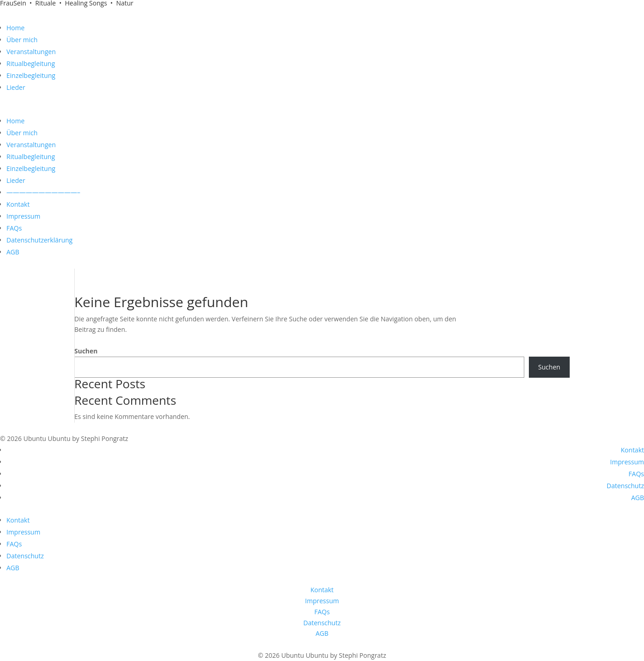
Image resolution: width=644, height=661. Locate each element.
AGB (13, 252)
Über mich (22, 40)
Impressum (23, 216)
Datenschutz (625, 486)
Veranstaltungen (31, 52)
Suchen (86, 351)
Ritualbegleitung (31, 63)
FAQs (14, 228)
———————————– (43, 192)
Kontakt (18, 204)
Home (16, 28)
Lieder (16, 87)
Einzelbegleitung (31, 75)
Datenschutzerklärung (39, 240)
